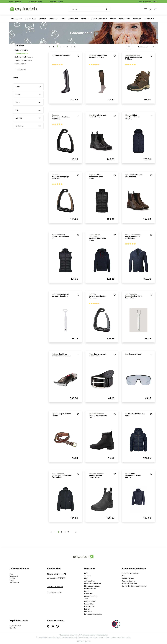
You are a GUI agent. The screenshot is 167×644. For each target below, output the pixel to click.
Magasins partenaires (92, 586)
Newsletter (88, 594)
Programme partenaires (93, 583)
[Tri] (145, 47)
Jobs (86, 599)
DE (156, 1)
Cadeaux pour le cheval (23, 60)
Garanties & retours (129, 581)
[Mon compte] (150, 9)
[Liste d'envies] (145, 9)
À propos (88, 576)
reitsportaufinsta (90, 601)
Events (87, 591)
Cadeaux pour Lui (21, 54)
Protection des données (130, 573)
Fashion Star (89, 604)
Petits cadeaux (20, 64)
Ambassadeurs (90, 581)
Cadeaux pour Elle (21, 50)
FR (154, 1)
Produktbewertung (91, 596)
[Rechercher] (108, 9)
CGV (123, 576)
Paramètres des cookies (93, 614)
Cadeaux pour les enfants (24, 57)
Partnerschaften (90, 589)
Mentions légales (128, 578)
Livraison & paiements (129, 583)
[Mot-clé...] (86, 9)
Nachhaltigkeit (89, 606)
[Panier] (155, 9)
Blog (86, 578)
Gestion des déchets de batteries (134, 586)
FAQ (86, 573)
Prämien (87, 609)
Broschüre (88, 612)
